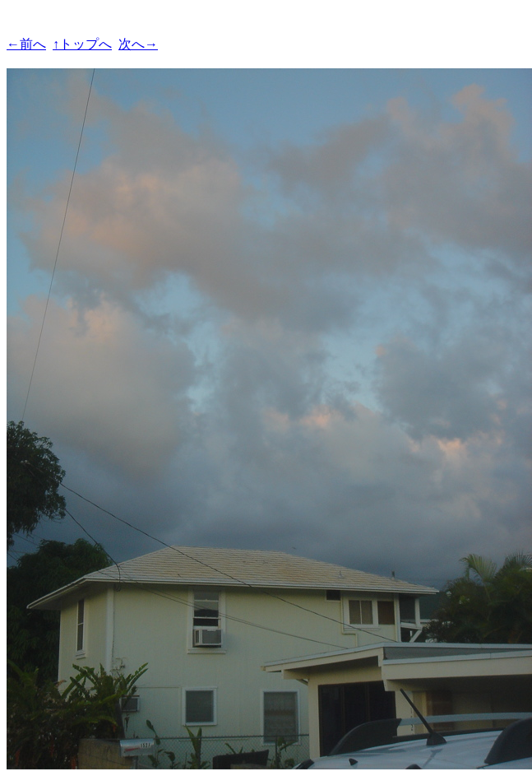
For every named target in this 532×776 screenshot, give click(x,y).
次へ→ (138, 44)
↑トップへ (82, 44)
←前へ (26, 44)
